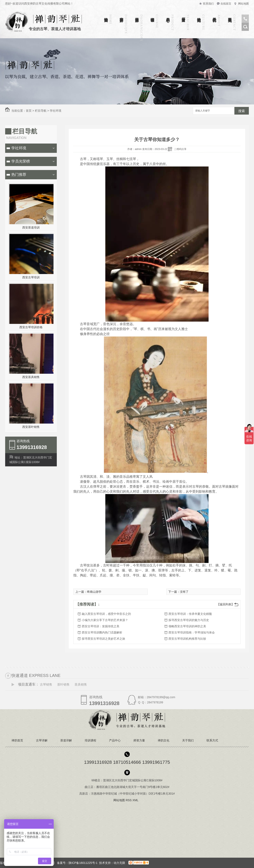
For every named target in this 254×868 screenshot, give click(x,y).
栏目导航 (41, 111)
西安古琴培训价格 (31, 327)
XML (136, 800)
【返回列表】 (226, 604)
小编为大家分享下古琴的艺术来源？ (105, 620)
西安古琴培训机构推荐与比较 (187, 639)
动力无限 (119, 863)
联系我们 (208, 4)
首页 (29, 111)
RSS (129, 800)
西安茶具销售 (31, 377)
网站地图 (243, 4)
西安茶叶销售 (31, 427)
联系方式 (230, 15)
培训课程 (152, 15)
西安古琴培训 (31, 277)
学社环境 (56, 111)
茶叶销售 (63, 684)
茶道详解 (137, 15)
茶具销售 (81, 684)
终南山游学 (94, 592)
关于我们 (214, 15)
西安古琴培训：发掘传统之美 (101, 626)
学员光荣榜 (21, 161)
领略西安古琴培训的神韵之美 (187, 626)
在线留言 (226, 4)
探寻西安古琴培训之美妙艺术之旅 (103, 639)
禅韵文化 (199, 15)
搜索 (242, 111)
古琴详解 (121, 15)
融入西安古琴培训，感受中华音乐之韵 (106, 614)
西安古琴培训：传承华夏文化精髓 (190, 614)
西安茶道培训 (31, 227)
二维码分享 (180, 149)
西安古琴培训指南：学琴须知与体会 (192, 632)
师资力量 (183, 15)
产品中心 (168, 15)
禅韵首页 (106, 15)
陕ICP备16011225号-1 (83, 863)
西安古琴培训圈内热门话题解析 (102, 632)
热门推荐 (19, 175)
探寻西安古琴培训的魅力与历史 (189, 620)
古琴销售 (46, 684)
